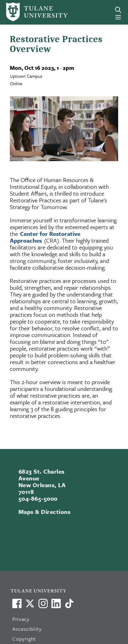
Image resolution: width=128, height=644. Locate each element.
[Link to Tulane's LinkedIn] (56, 603)
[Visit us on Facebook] (17, 603)
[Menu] (118, 17)
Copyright (24, 639)
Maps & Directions (44, 512)
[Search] (118, 10)
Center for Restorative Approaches (45, 237)
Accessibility (27, 629)
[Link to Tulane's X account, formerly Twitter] (30, 603)
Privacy (21, 619)
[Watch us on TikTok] (69, 603)
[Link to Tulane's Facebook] (43, 603)
